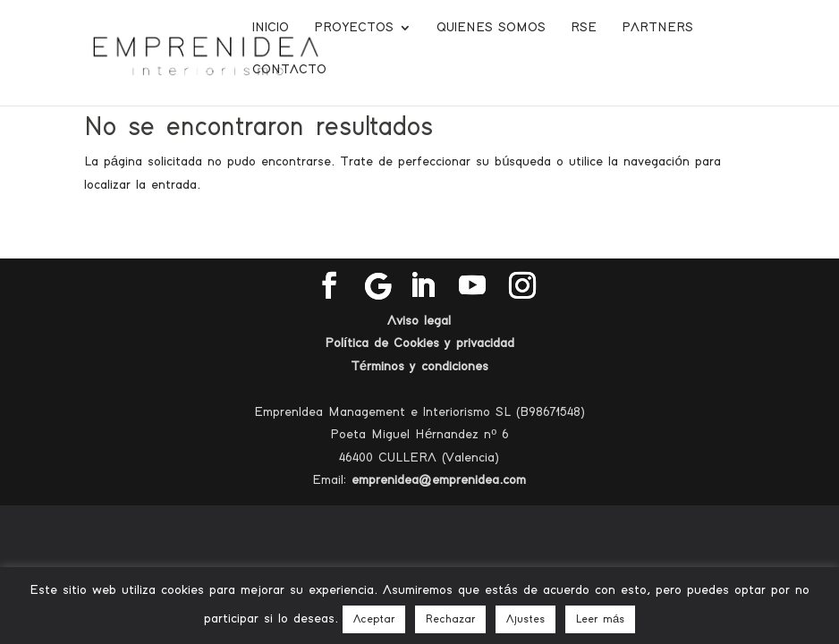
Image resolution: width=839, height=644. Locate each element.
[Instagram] (522, 287)
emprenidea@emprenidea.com (439, 480)
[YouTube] (472, 287)
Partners (657, 28)
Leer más (600, 619)
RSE (584, 28)
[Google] (378, 286)
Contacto (289, 70)
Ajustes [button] (525, 619)
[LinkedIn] (422, 287)
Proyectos (354, 28)
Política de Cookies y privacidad (419, 343)
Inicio (271, 28)
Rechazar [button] (450, 619)
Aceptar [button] (374, 619)
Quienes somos (491, 28)
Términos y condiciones (419, 366)
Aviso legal (419, 321)
